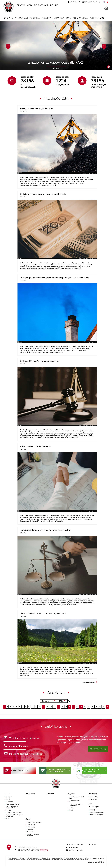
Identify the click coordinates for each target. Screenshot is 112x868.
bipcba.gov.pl (44, 851)
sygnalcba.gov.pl (43, 849)
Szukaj (69, 701)
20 (69, 706)
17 (58, 706)
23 (81, 706)
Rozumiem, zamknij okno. (96, 862)
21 (73, 706)
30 (107, 706)
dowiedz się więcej (97, 749)
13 (43, 706)
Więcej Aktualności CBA (88, 682)
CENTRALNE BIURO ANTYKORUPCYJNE (31, 4)
